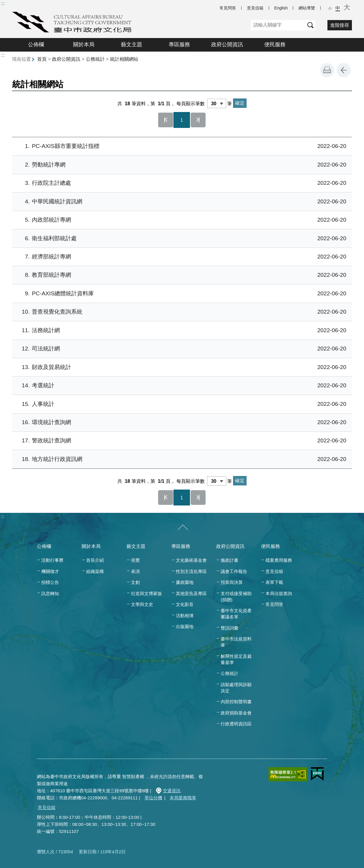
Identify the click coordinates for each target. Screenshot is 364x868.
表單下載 (274, 582)
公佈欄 (36, 45)
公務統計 (95, 59)
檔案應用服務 (279, 560)
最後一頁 (198, 120)
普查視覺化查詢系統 (181, 312)
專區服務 (179, 45)
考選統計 (181, 386)
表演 (135, 571)
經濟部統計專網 (181, 257)
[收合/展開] (183, 528)
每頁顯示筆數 (191, 104)
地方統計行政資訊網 (181, 459)
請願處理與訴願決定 (236, 688)
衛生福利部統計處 (181, 239)
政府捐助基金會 (236, 713)
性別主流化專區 (191, 571)
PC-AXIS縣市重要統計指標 (181, 146)
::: (3, 3)
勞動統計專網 (181, 165)
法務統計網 (181, 331)
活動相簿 (185, 616)
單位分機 (153, 798)
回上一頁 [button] (344, 70)
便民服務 (275, 45)
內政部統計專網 (181, 220)
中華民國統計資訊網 (181, 202)
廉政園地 (185, 582)
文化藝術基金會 (191, 560)
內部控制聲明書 (236, 702)
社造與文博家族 (146, 593)
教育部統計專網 (181, 275)
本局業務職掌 (183, 798)
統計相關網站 (124, 59)
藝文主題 (132, 45)
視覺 (135, 560)
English (281, 8)
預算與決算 (232, 582)
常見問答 (228, 8)
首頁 (42, 59)
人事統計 (181, 404)
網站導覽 (307, 8)
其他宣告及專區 (191, 593)
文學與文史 (142, 604)
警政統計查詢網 (181, 441)
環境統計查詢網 (181, 423)
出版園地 (185, 626)
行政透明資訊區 (236, 724)
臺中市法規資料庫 (236, 642)
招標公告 (50, 582)
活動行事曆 (52, 560)
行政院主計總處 (181, 183)
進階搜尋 (340, 25)
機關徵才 (50, 571)
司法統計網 (181, 349)
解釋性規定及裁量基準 (236, 659)
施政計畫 (229, 560)
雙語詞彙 (229, 628)
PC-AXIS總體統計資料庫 (181, 294)
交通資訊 (172, 791)
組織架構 (95, 571)
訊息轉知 (50, 593)
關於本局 (84, 45)
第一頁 (166, 120)
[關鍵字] (278, 25)
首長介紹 (95, 560)
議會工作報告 (234, 571)
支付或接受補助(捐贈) (236, 597)
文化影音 (185, 604)
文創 (135, 582)
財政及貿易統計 (181, 367)
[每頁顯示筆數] (217, 103)
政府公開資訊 (227, 45)
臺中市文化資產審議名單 (236, 614)
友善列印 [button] (327, 70)
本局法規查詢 (279, 593)
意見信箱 (255, 8)
